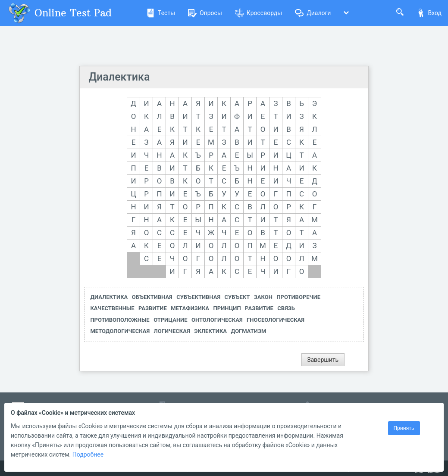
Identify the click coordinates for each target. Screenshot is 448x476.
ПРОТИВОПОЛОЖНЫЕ (120, 320)
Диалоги (313, 13)
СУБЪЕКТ (237, 297)
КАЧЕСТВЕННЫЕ (112, 308)
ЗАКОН (263, 297)
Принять (404, 428)
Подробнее (88, 454)
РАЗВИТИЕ (153, 308)
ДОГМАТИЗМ (249, 331)
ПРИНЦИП (227, 308)
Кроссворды (258, 13)
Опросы (205, 13)
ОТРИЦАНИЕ (170, 320)
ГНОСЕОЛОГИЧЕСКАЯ (276, 320)
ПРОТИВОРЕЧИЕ (298, 297)
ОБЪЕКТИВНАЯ (152, 297)
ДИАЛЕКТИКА (109, 297)
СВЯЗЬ (286, 308)
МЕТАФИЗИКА (190, 308)
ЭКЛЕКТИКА (210, 331)
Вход (429, 13)
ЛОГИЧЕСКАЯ (172, 331)
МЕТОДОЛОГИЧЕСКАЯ (120, 331)
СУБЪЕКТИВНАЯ (198, 297)
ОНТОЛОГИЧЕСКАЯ (217, 320)
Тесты (161, 13)
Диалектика (119, 77)
